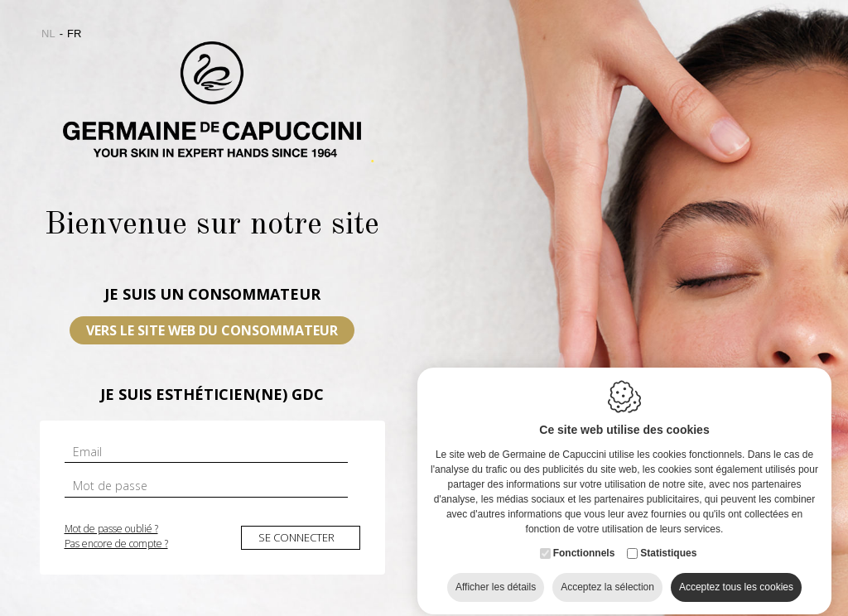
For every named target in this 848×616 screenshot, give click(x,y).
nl (48, 34)
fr (74, 34)
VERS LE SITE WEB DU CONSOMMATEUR (212, 330)
